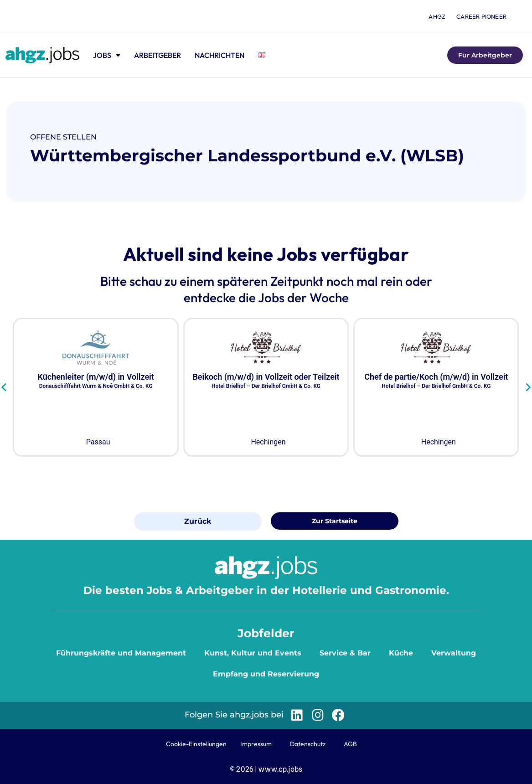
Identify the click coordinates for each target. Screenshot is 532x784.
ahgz (437, 16)
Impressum (256, 744)
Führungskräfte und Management (121, 653)
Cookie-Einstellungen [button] (196, 744)
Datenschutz (308, 744)
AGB (350, 744)
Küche (401, 653)
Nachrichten (220, 55)
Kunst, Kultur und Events (253, 653)
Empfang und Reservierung (266, 674)
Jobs (107, 55)
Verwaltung (454, 653)
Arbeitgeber (158, 55)
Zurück (198, 521)
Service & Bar (345, 653)
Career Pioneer (481, 16)
